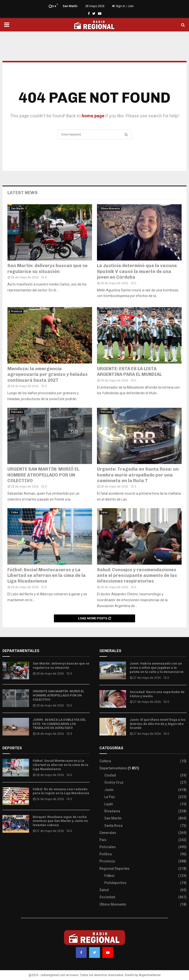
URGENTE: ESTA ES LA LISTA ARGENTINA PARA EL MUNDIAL (129, 372)
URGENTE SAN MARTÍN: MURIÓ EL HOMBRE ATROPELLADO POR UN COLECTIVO (43, 475)
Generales (108, 833)
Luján (109, 804)
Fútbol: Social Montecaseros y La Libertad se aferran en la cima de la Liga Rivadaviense (47, 576)
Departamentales (113, 768)
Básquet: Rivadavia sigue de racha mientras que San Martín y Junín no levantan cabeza (60, 821)
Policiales (17, 412)
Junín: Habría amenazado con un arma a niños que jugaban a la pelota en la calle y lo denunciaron (157, 668)
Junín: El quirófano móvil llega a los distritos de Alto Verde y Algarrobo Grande (157, 724)
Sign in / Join (123, 6)
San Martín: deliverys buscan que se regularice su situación (47, 268)
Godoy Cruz (114, 782)
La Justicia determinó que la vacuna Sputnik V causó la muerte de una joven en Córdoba (137, 271)
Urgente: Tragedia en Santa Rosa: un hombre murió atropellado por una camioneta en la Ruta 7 (138, 475)
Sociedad (107, 897)
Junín (109, 790)
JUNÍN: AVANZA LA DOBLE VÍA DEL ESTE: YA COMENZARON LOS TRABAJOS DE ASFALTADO (59, 724)
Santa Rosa (113, 826)
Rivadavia (112, 811)
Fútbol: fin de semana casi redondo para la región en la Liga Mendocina (61, 791)
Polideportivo (115, 883)
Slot (6, 845)
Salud (104, 512)
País (103, 311)
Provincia (17, 311)
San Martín (17, 209)
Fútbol (15, 512)
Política (106, 854)
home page (93, 116)
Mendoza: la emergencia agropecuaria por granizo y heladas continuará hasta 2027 (47, 374)
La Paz (110, 797)
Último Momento (110, 209)
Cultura (105, 761)
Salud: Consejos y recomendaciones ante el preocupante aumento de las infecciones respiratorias (137, 576)
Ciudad (110, 775)
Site (12, 845)
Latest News (23, 193)
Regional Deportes (114, 869)
